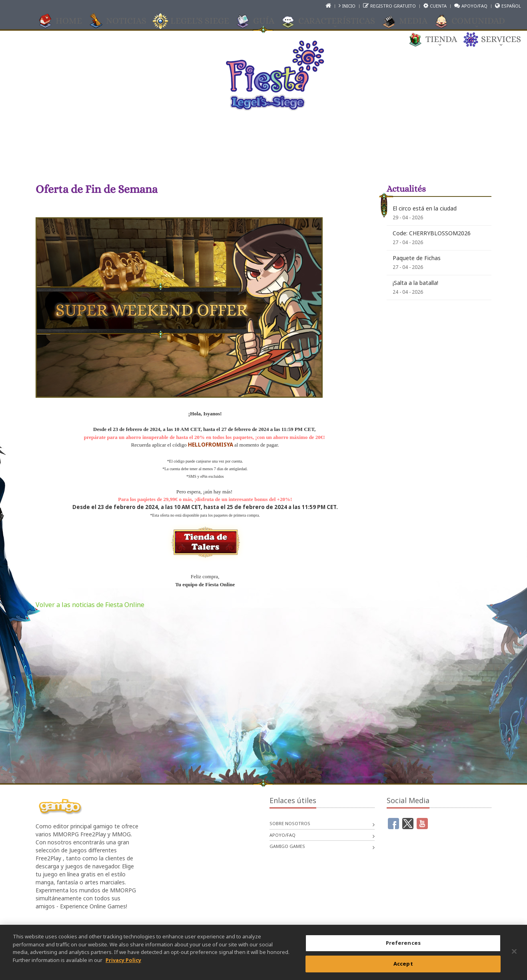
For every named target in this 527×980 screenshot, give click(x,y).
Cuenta (438, 6)
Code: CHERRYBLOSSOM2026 (432, 233)
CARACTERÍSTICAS (333, 21)
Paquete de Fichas (417, 258)
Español (511, 6)
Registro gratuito (393, 6)
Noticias (122, 21)
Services (497, 40)
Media (409, 21)
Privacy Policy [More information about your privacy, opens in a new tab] (123, 965)
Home (65, 21)
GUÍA (260, 21)
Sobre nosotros (290, 823)
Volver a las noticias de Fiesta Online (90, 605)
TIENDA (437, 40)
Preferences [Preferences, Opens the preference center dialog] (403, 948)
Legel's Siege (196, 21)
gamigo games (287, 846)
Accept (403, 969)
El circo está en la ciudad (425, 208)
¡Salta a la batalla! (415, 283)
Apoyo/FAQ (474, 6)
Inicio (349, 6)
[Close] (514, 957)
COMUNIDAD (474, 21)
